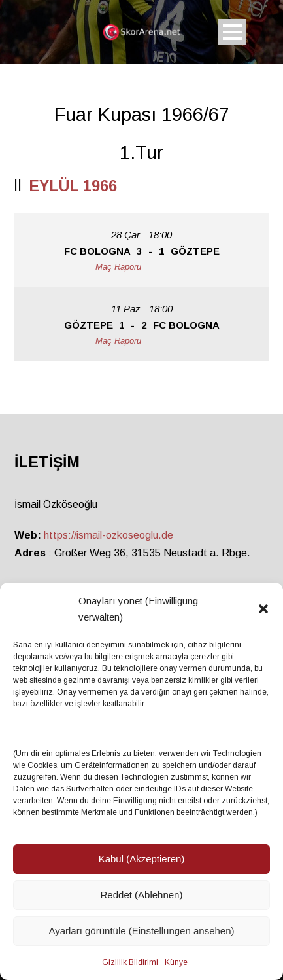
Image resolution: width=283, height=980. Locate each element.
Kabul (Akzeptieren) (142, 859)
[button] (263, 609)
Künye (176, 962)
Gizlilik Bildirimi (130, 962)
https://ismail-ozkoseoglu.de (108, 535)
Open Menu (232, 32)
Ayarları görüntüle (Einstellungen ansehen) (141, 931)
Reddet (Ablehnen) (142, 895)
